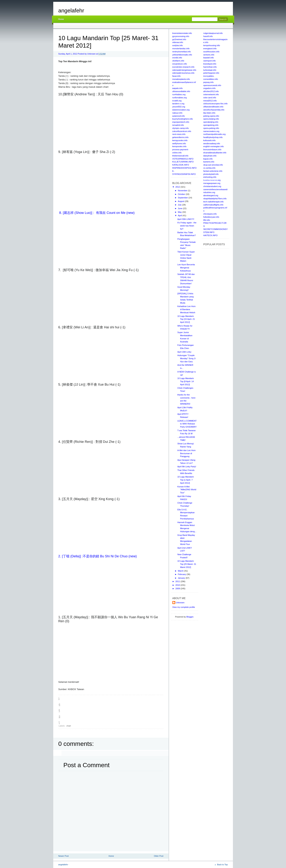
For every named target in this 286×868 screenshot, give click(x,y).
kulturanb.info (209, 140)
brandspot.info (210, 64)
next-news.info (179, 134)
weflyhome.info (179, 143)
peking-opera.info (211, 116)
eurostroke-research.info (183, 67)
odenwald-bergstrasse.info (184, 70)
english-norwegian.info (214, 146)
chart (69, 726)
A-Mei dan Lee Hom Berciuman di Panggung (186, 453)
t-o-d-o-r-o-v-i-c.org (212, 180)
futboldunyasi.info (211, 217)
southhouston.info (211, 52)
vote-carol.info (210, 98)
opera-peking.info (211, 128)
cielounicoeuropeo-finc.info (216, 104)
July (180, 205)
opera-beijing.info (211, 119)
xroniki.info (177, 58)
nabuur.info (177, 113)
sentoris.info (209, 55)
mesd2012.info (210, 101)
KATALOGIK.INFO (181, 165)
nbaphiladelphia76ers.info (215, 199)
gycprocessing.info (181, 36)
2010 (178, 585)
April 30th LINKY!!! (186, 219)
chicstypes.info (210, 214)
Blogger (190, 617)
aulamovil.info (179, 116)
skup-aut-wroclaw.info (213, 165)
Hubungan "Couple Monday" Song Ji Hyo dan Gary (186, 358)
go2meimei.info (179, 39)
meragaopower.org (212, 183)
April (180, 215)
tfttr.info (207, 220)
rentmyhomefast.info (182, 52)
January (182, 578)
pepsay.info (208, 82)
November (183, 191)
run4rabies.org (179, 94)
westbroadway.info (212, 143)
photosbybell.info (211, 174)
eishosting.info (210, 177)
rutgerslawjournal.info (213, 33)
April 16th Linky (184, 352)
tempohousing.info (212, 45)
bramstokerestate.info (182, 33)
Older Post (159, 856)
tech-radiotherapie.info (213, 202)
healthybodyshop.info (213, 137)
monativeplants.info (181, 79)
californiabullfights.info (213, 205)
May (180, 212)
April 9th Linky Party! (187, 467)
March (181, 571)
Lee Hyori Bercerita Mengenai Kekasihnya (186, 268)
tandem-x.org (178, 104)
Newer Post (64, 856)
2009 (178, 589)
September (183, 198)
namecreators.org (211, 131)
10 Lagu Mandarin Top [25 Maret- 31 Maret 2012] (187, 564)
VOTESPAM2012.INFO (183, 159)
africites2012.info (211, 91)
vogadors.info (209, 88)
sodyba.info (178, 45)
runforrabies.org (180, 98)
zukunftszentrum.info (182, 131)
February (182, 574)
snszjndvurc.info (180, 64)
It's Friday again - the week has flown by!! (187, 226)
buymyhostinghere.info (183, 119)
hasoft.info (208, 36)
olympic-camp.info (181, 128)
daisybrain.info (210, 156)
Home (61, 19)
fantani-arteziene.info (213, 171)
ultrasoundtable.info (181, 91)
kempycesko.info (180, 140)
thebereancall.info (180, 156)
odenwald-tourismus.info (183, 73)
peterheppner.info (211, 73)
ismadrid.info (178, 125)
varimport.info (210, 61)
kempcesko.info (179, 146)
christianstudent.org (212, 186)
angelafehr (71, 10)
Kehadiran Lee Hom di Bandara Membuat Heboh (186, 309)
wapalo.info (178, 88)
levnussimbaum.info (212, 149)
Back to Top (222, 865)
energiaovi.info (210, 48)
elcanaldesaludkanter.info (215, 153)
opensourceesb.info (212, 85)
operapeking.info (211, 125)
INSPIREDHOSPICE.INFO (184, 168)
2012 (178, 187)
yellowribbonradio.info (182, 55)
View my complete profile (184, 607)
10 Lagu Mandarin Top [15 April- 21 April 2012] (186, 319)
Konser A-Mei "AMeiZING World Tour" (187, 490)
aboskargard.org (211, 195)
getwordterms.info (180, 137)
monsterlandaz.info (181, 48)
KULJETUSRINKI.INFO (183, 162)
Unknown (180, 603)
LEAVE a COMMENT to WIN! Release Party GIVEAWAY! (187, 424)
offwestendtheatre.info (213, 107)
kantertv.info (209, 162)
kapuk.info (208, 159)
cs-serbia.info (209, 168)
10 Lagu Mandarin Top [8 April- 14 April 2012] (185, 381)
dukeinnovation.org (181, 110)
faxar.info (176, 76)
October (182, 194)
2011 (178, 581)
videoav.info (178, 42)
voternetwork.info (211, 94)
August (181, 201)
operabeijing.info (211, 122)
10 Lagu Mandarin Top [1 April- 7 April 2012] (185, 480)
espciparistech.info (181, 122)
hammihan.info (210, 67)
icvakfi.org (177, 101)
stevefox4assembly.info (214, 110)
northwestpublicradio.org (214, 134)
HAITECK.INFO (210, 235)
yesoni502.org (179, 107)
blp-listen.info (209, 113)
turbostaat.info (210, 70)
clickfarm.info (178, 61)
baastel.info (209, 58)
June (180, 208)
